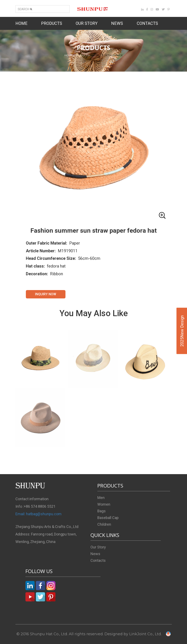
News (95, 554)
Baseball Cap (108, 518)
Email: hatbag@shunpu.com (38, 514)
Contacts (98, 560)
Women (104, 504)
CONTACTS (147, 23)
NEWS (117, 23)
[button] (94, 151)
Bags (102, 511)
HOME (21, 23)
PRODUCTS (52, 23)
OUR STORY (87, 23)
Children (104, 524)
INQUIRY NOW (46, 294)
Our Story (98, 547)
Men (101, 498)
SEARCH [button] (25, 9)
